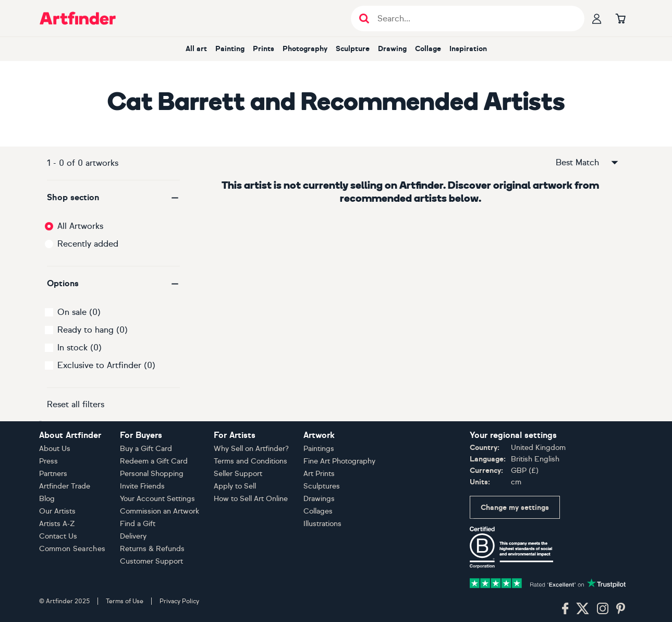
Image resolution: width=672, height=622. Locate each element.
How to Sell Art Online (251, 499)
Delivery (133, 536)
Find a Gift (138, 524)
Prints (264, 49)
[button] (113, 198)
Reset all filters (76, 404)
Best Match (588, 163)
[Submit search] (364, 19)
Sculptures (322, 486)
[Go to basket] (621, 18)
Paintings (319, 449)
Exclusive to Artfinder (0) (106, 365)
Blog (47, 499)
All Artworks (80, 226)
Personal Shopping (152, 474)
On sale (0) (79, 312)
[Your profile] (597, 18)
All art (196, 49)
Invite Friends (142, 486)
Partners (53, 474)
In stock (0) (80, 347)
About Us (55, 449)
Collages (318, 511)
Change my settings (515, 508)
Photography (305, 49)
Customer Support (151, 561)
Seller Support (238, 474)
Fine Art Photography (339, 461)
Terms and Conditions (251, 461)
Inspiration (468, 49)
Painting (230, 49)
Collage (428, 49)
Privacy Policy (179, 601)
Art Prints (319, 474)
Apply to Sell (235, 486)
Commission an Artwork (160, 511)
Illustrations (322, 524)
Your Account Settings (157, 499)
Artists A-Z (57, 524)
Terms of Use (125, 601)
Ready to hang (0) (93, 330)
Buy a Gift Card (146, 449)
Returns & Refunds (152, 549)
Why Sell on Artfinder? (251, 449)
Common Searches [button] (72, 549)
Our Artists (57, 511)
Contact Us (58, 536)
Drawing (392, 49)
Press (48, 461)
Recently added (88, 244)
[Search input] (473, 19)
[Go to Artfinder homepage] (78, 18)
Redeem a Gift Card (154, 461)
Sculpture (353, 49)
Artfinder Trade (65, 486)
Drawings (319, 499)
